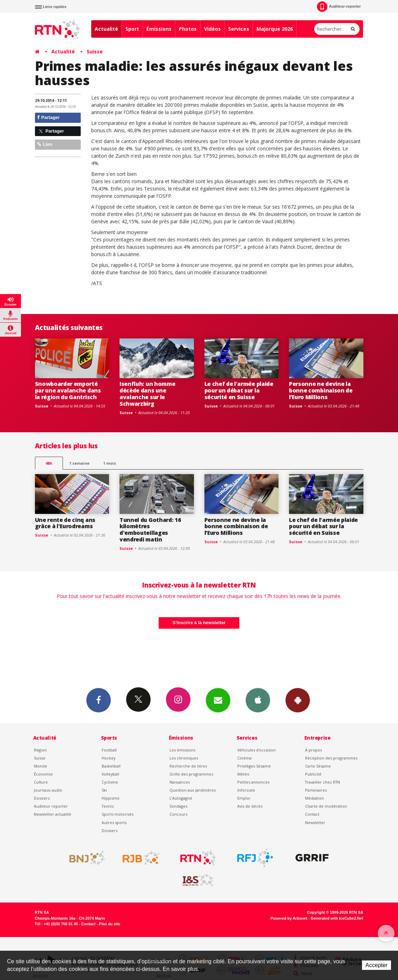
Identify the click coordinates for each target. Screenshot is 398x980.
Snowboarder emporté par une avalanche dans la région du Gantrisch (68, 390)
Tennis (108, 806)
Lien (45, 144)
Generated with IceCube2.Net (337, 918)
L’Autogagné (181, 798)
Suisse (95, 51)
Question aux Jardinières (193, 790)
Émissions (159, 29)
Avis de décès (250, 806)
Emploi (244, 798)
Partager (48, 117)
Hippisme (111, 798)
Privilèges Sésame (254, 766)
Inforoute (246, 790)
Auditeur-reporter (339, 7)
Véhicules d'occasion (256, 750)
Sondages (178, 806)
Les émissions (182, 750)
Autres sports (114, 822)
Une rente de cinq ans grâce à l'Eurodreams (65, 523)
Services (239, 29)
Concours (178, 814)
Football (109, 750)
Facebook (99, 700)
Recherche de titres (188, 766)
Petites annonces (253, 782)
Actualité (106, 29)
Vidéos (212, 29)
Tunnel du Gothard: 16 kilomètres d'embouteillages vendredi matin (150, 530)
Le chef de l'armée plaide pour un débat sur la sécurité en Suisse (239, 390)
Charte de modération (326, 806)
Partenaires (316, 790)
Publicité (313, 774)
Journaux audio (48, 790)
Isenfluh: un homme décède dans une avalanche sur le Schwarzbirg (147, 394)
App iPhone (258, 700)
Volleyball (110, 774)
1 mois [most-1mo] (110, 463)
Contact (312, 814)
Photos (188, 29)
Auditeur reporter (51, 806)
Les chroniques (184, 758)
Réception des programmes (331, 758)
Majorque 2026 (275, 29)
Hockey (108, 758)
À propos (313, 750)
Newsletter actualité (53, 814)
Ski (104, 790)
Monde (41, 766)
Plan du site (110, 924)
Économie (43, 774)
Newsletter (315, 822)
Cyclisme (110, 782)
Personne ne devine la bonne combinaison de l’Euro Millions (321, 390)
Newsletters (218, 700)
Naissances (180, 782)
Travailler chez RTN (323, 782)
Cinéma (244, 758)
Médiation (314, 798)
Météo (243, 774)
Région (40, 750)
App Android (298, 700)
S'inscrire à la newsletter (199, 623)
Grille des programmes (191, 774)
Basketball (111, 766)
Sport (132, 29)
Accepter (377, 965)
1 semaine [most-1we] (79, 463)
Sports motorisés (118, 814)
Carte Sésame (318, 766)
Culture (41, 782)
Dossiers (42, 798)
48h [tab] (49, 463)
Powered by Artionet (289, 918)
